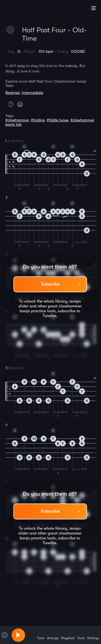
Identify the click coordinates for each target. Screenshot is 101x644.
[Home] (22, 9)
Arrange (53, 635)
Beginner (13, 93)
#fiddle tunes (58, 120)
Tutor (41, 635)
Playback (68, 635)
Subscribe (50, 284)
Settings (93, 635)
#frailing (38, 120)
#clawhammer (17, 120)
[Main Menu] (93, 8)
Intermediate (32, 93)
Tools (81, 635)
